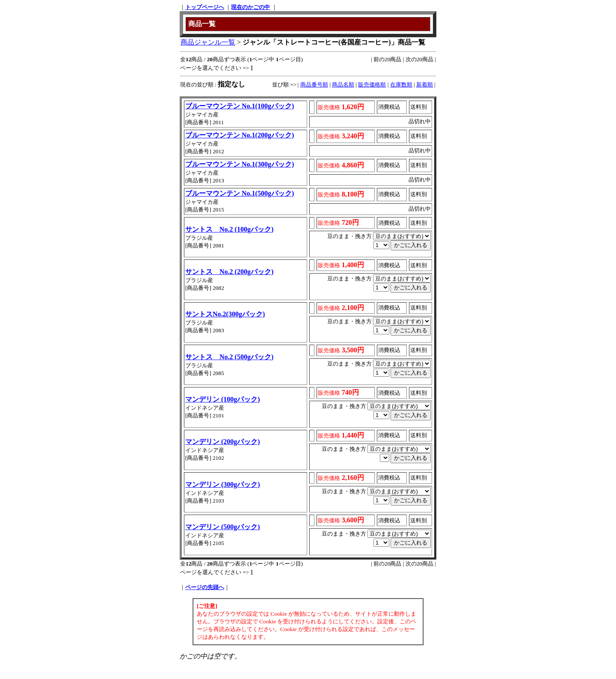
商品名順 (343, 85)
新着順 (425, 85)
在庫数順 (401, 85)
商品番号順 (314, 85)
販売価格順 (372, 85)
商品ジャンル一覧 (208, 42)
